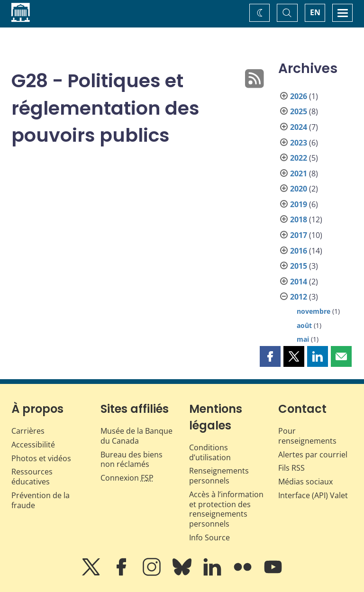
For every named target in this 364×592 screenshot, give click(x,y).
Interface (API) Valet (313, 495)
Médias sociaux (305, 482)
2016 (299, 251)
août (304, 325)
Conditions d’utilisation (210, 452)
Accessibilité (33, 445)
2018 (299, 219)
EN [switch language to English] (315, 12)
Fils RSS (291, 468)
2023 (299, 143)
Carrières (28, 431)
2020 (299, 189)
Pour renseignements (307, 436)
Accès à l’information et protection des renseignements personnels (226, 509)
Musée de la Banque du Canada (136, 436)
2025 (299, 111)
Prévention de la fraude (41, 500)
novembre (314, 311)
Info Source (209, 537)
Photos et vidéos (41, 458)
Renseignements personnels (219, 476)
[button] (270, 356)
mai (303, 339)
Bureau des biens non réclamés (132, 460)
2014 (299, 282)
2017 (299, 235)
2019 (299, 204)
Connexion (127, 478)
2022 (299, 158)
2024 (299, 127)
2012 (299, 297)
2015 (299, 266)
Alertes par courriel (313, 455)
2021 (299, 173)
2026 (299, 96)
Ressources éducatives (32, 477)
